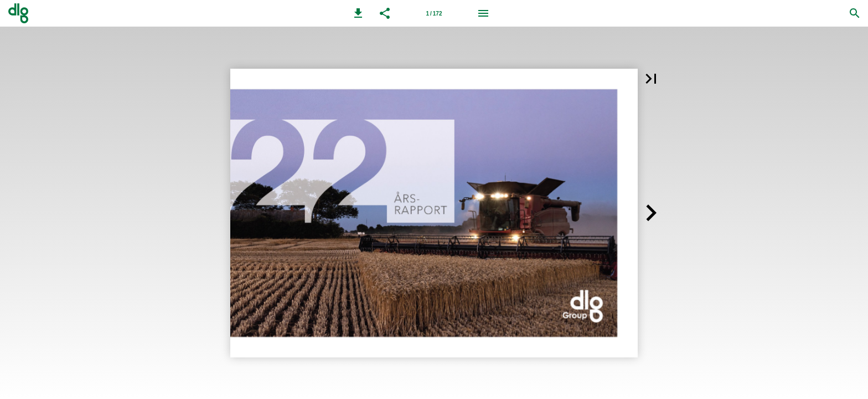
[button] (358, 13)
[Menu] (483, 13)
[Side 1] (434, 13)
